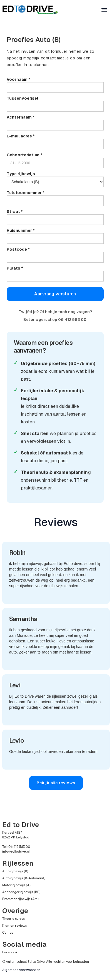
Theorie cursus (13, 919)
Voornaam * (18, 79)
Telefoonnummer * (26, 193)
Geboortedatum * (24, 155)
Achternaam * (21, 117)
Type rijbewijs (21, 174)
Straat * (15, 212)
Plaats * (15, 268)
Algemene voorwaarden (21, 970)
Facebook (10, 952)
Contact (8, 932)
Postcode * (18, 249)
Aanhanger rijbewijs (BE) (21, 892)
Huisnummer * (21, 230)
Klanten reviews (15, 925)
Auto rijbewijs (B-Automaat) (24, 878)
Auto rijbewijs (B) (15, 871)
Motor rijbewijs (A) (16, 885)
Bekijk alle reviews (56, 783)
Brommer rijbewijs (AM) (20, 899)
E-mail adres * (21, 136)
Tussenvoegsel (23, 98)
